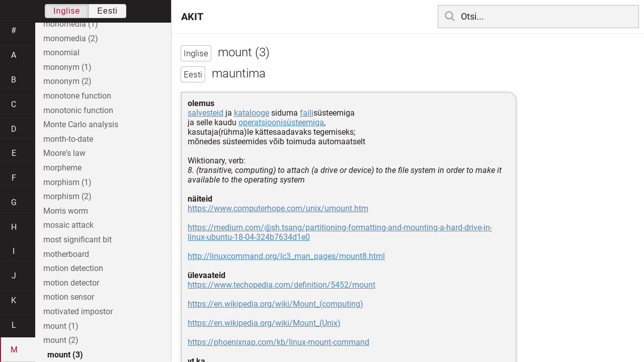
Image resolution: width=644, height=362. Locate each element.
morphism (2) (67, 196)
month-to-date (68, 139)
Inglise (67, 11)
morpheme (62, 168)
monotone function (77, 96)
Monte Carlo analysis (81, 124)
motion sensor (69, 297)
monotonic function (78, 110)
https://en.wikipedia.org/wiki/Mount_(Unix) (264, 323)
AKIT (192, 17)
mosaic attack (68, 225)
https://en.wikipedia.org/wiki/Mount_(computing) (275, 304)
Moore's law (64, 153)
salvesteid (206, 113)
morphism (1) (67, 182)
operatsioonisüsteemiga (281, 122)
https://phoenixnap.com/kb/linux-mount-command (278, 342)
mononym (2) (67, 81)
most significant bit (77, 240)
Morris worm (66, 211)
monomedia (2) (71, 38)
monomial (61, 53)
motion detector (71, 283)
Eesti (107, 11)
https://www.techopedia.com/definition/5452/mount (281, 285)
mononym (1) (67, 67)
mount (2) (61, 340)
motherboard (66, 254)
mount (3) (65, 355)
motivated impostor (78, 311)
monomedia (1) (71, 24)
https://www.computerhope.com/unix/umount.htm (278, 208)
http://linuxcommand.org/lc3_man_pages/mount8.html (286, 256)
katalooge (252, 113)
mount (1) (61, 326)
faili (307, 113)
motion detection (73, 268)
